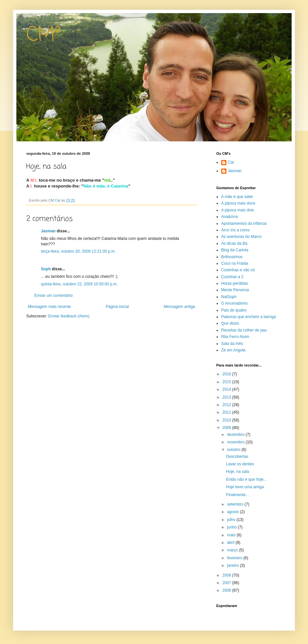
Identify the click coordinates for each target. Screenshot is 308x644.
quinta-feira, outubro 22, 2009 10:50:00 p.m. (79, 284)
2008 (227, 575)
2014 (227, 389)
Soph (46, 269)
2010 (227, 420)
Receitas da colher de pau (244, 330)
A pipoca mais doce (238, 203)
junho (232, 527)
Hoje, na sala (238, 472)
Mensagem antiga (179, 307)
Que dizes (230, 323)
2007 (227, 583)
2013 (227, 397)
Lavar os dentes (240, 464)
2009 (227, 428)
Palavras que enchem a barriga (249, 317)
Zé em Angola (233, 350)
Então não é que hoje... (246, 479)
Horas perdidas (234, 283)
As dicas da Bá (234, 243)
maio (232, 535)
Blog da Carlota (235, 250)
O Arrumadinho (234, 303)
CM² (44, 35)
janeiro (233, 565)
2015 (227, 382)
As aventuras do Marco (241, 237)
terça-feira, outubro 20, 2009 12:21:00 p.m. (78, 251)
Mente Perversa (235, 290)
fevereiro (235, 558)
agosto (233, 512)
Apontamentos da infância (244, 224)
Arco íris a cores (235, 230)
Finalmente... (237, 495)
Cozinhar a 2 (232, 277)
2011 (227, 412)
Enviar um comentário (54, 295)
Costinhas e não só (238, 270)
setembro (236, 504)
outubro (234, 450)
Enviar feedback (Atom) (69, 316)
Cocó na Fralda (235, 263)
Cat (231, 162)
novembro (236, 442)
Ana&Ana (230, 217)
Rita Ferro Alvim (235, 337)
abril (231, 543)
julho (232, 520)
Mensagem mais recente (49, 307)
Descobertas (237, 456)
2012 (227, 405)
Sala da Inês (232, 344)
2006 (227, 590)
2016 (227, 374)
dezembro (236, 435)
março (233, 550)
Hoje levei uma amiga (245, 487)
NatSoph (229, 297)
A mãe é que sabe (237, 197)
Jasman (48, 231)
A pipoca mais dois (238, 210)
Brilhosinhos (232, 257)
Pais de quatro (234, 310)
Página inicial (117, 307)
